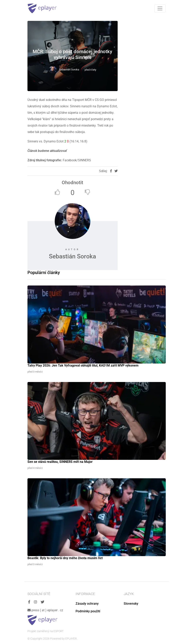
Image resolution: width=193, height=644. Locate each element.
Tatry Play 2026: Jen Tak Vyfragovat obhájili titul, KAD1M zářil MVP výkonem (83, 365)
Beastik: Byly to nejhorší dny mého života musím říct (65, 558)
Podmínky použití (88, 611)
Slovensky (131, 604)
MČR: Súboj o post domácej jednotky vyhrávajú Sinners (72, 54)
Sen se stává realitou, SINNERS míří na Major (60, 462)
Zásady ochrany (87, 604)
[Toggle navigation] (160, 8)
